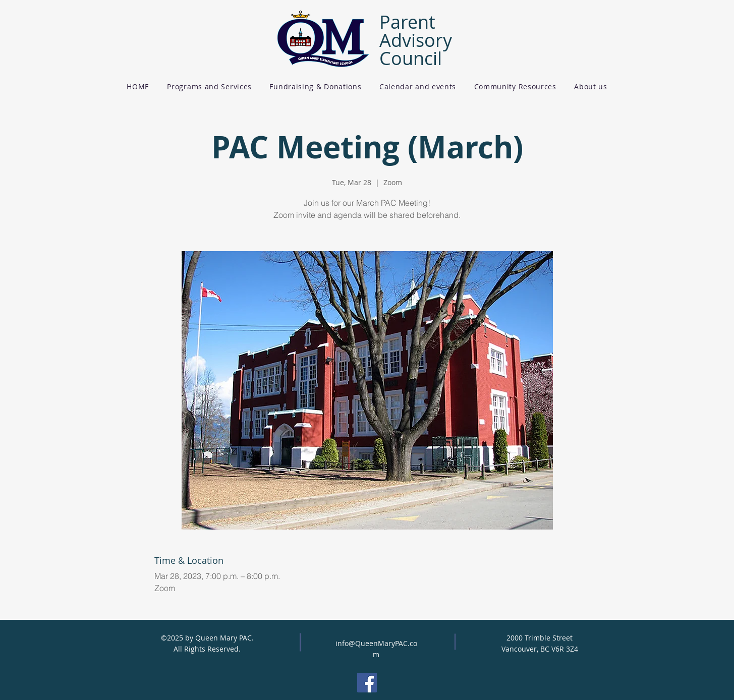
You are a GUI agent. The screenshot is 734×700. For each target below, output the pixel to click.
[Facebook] (367, 683)
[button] (210, 86)
